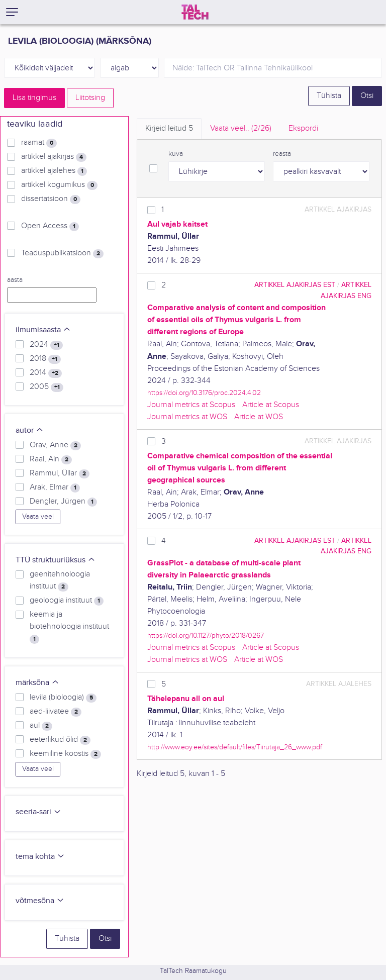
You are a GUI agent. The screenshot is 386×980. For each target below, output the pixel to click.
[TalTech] (195, 12)
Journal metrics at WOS (187, 417)
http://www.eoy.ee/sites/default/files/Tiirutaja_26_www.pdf (235, 747)
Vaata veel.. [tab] (241, 128)
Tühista (329, 96)
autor (30, 430)
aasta (15, 280)
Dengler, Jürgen (63, 502)
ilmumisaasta (43, 330)
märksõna (37, 683)
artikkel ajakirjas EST (295, 285)
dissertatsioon (51, 199)
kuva (176, 154)
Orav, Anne (55, 445)
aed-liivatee (56, 712)
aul (41, 726)
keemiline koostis (65, 754)
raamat (39, 143)
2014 (46, 373)
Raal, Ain (51, 459)
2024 (46, 345)
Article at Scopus (271, 405)
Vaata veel (38, 517)
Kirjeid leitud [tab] (169, 128)
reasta (282, 154)
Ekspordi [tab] (303, 128)
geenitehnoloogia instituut (60, 580)
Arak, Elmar (55, 487)
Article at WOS (259, 417)
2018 (45, 359)
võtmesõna (40, 901)
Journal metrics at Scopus (191, 405)
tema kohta (40, 857)
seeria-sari (38, 812)
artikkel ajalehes (54, 171)
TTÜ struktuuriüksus (56, 560)
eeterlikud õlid (60, 740)
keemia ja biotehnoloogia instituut (69, 627)
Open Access (50, 226)
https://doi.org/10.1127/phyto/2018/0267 (206, 635)
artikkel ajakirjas (54, 157)
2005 (46, 387)
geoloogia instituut (67, 601)
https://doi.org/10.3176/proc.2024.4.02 (204, 393)
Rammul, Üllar (60, 473)
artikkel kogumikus (59, 185)
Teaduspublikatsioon (62, 253)
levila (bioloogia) (63, 698)
